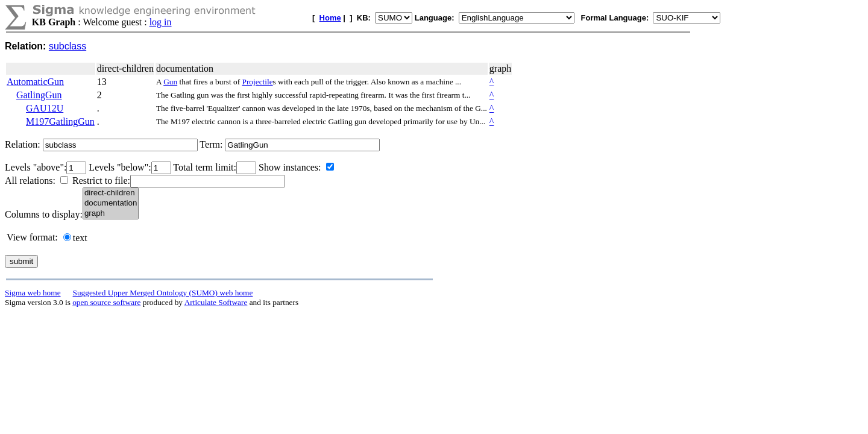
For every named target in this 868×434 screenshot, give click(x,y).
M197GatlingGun (60, 121)
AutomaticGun (35, 82)
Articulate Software (216, 302)
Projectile (258, 82)
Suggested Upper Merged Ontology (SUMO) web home (163, 293)
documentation (111, 203)
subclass (68, 46)
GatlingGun (39, 95)
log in (161, 22)
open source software (106, 302)
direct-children (111, 193)
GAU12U (45, 108)
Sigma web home (33, 293)
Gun (170, 82)
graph (111, 214)
